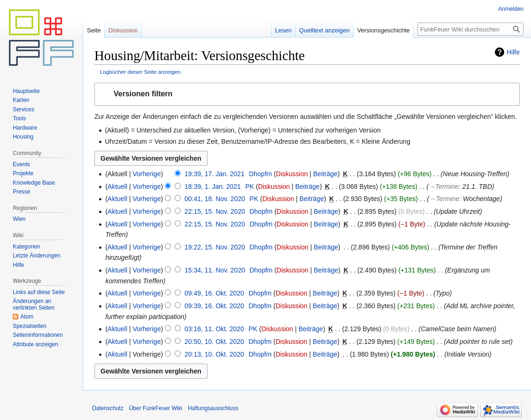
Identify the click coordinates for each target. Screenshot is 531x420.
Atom (27, 317)
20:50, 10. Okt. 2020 (214, 342)
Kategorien (26, 247)
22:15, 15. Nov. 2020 (215, 211)
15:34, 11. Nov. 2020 (215, 270)
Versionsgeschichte (384, 30)
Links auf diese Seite (39, 292)
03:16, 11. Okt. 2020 (214, 329)
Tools (19, 118)
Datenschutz (108, 408)
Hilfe (513, 52)
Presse (21, 192)
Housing (23, 137)
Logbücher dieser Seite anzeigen (140, 72)
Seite (94, 30)
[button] (307, 94)
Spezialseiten (29, 326)
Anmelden (511, 9)
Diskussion (292, 174)
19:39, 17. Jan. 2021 (215, 174)
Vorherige (147, 174)
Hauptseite (26, 91)
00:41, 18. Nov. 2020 (215, 199)
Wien (19, 219)
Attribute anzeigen (35, 344)
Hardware (25, 128)
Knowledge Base (34, 183)
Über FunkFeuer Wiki (156, 408)
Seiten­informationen (38, 335)
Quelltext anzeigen (324, 30)
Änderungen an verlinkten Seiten (34, 304)
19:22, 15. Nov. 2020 (215, 247)
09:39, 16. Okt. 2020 (214, 306)
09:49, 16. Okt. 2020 (214, 293)
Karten (21, 100)
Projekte (23, 173)
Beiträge (325, 174)
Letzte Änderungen (36, 256)
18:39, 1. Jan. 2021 (213, 187)
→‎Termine (444, 187)
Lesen (283, 30)
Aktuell (117, 187)
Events (21, 164)
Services (23, 109)
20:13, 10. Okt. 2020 (214, 354)
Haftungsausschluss (213, 408)
